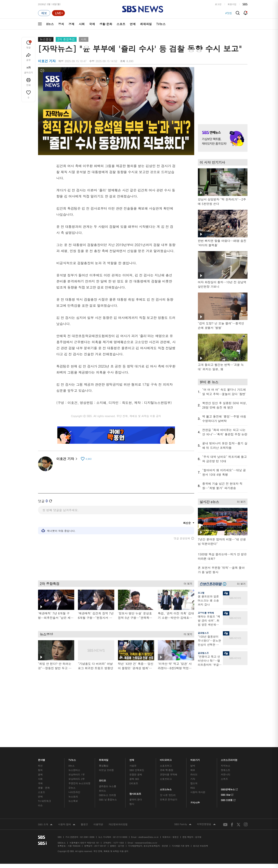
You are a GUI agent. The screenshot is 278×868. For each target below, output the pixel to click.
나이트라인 (74, 792)
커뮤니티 (226, 774)
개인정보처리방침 (118, 824)
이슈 (40, 805)
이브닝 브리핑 (106, 770)
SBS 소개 (45, 825)
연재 (132, 759)
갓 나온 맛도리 (168, 795)
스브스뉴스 (166, 788)
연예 (133, 24)
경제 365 (134, 779)
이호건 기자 (67, 459)
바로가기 (195, 759)
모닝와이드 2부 (77, 779)
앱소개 (194, 783)
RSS (193, 788)
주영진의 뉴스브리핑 (79, 783)
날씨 (193, 766)
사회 (82, 24)
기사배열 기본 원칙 (181, 846)
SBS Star (227, 794)
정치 (61, 24)
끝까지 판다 (136, 799)
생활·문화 (106, 24)
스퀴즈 (224, 779)
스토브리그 (166, 779)
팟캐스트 (226, 770)
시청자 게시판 (198, 792)
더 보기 (187, 585)
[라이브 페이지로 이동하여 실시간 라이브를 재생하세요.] (58, 13)
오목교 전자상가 (168, 799)
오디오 (102, 780)
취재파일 (146, 24)
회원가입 (232, 4)
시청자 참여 (67, 825)
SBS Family (183, 824)
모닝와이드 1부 (77, 774)
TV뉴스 (161, 24)
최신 (40, 766)
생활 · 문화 (44, 788)
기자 (193, 779)
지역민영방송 (206, 824)
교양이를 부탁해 (206, 613)
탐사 (132, 804)
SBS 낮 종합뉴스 (108, 799)
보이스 (102, 791)
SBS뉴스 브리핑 (107, 795)
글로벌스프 (203, 633)
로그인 (218, 4)
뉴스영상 (46, 39)
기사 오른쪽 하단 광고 (222, 704)
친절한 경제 (136, 774)
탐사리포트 (135, 793)
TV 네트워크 (45, 801)
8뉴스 (50, 24)
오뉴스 (72, 788)
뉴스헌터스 (74, 770)
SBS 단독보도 (137, 770)
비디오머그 (166, 759)
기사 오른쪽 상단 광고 (222, 91)
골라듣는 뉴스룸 (107, 786)
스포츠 (121, 24)
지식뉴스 (226, 766)
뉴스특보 (73, 801)
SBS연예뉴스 (229, 789)
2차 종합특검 (66, 39)
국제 (92, 24)
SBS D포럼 (228, 800)
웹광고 (84, 824)
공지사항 (195, 803)
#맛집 (229, 13)
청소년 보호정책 (201, 846)
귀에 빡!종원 (167, 770)
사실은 (133, 766)
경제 (71, 24)
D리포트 (134, 783)
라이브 (194, 774)
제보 (193, 770)
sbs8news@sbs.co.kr (148, 837)
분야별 (42, 759)
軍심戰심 (104, 766)
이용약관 (98, 824)
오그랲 (201, 593)
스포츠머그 (166, 766)
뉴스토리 (73, 797)
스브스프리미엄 (229, 759)
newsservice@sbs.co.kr (146, 843)
